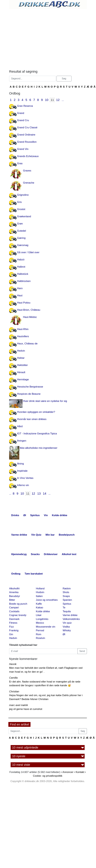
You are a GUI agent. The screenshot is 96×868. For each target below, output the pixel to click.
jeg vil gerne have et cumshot (26, 709)
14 (45, 494)
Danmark (14, 619)
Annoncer (68, 772)
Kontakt (80, 772)
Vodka (66, 627)
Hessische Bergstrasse (30, 387)
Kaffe (39, 604)
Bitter (12, 600)
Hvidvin (40, 592)
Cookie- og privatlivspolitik (48, 776)
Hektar (21, 358)
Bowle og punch (18, 604)
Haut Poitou (24, 303)
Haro (20, 288)
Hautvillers (23, 336)
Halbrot (21, 267)
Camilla (13, 678)
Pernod (40, 630)
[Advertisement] (36, 39)
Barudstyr (15, 596)
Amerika (14, 592)
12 (58, 100)
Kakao (39, 608)
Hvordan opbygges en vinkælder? (36, 412)
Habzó (21, 260)
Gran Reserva (25, 106)
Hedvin (21, 351)
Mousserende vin (46, 627)
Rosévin (40, 638)
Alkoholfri (14, 589)
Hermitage (23, 379)
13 (39, 494)
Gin (11, 634)
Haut (20, 295)
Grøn (20, 224)
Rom (39, 634)
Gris (19, 202)
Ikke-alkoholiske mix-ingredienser (39, 448)
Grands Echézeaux (28, 156)
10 (47, 100)
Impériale (22, 471)
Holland (40, 589)
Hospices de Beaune (29, 394)
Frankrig (14, 630)
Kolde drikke (43, 611)
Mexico (40, 623)
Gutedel (22, 231)
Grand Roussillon (27, 142)
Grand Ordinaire (26, 135)
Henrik (13, 664)
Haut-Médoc (30, 317)
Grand (21, 113)
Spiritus (67, 604)
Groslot (21, 209)
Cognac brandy (18, 615)
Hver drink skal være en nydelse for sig (45, 401)
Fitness (13, 623)
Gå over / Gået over (28, 252)
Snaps (66, 596)
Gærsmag (23, 245)
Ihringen (22, 441)
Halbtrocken (24, 281)
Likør (39, 615)
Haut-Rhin (23, 329)
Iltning (20, 464)
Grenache (29, 183)
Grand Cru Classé (27, 127)
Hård (20, 426)
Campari (14, 608)
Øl (64, 634)
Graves (27, 171)
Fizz (11, 627)
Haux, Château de (27, 344)
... (63, 100)
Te (64, 608)
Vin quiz (67, 623)
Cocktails (14, 611)
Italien (39, 596)
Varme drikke (70, 615)
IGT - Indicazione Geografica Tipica (37, 434)
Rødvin (67, 589)
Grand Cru (23, 120)
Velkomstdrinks (71, 619)
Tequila (67, 611)
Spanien (67, 600)
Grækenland (24, 216)
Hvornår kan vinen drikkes (32, 419)
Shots (66, 592)
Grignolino (23, 195)
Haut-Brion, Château (29, 310)
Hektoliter (22, 365)
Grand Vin (23, 149)
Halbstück (23, 274)
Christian (14, 692)
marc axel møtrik (19, 705)
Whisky (67, 630)
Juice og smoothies (47, 600)
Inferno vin (23, 485)
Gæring (21, 238)
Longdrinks (42, 619)
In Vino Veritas (25, 478)
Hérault (21, 372)
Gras (20, 163)
